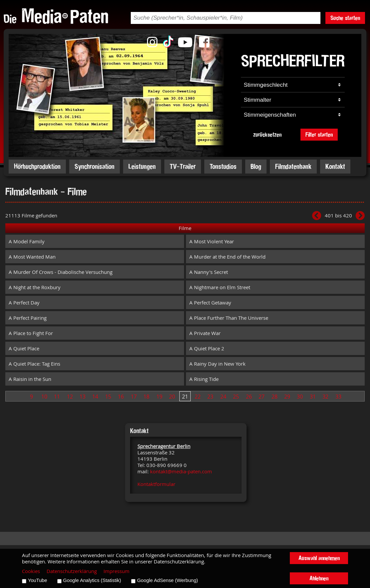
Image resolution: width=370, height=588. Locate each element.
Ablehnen (319, 578)
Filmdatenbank (293, 166)
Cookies (31, 571)
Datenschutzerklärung (72, 571)
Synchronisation (94, 166)
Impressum (116, 571)
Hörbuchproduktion (37, 166)
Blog (256, 166)
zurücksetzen (267, 134)
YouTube (38, 580)
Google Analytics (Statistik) (92, 580)
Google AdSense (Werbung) (168, 580)
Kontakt (335, 166)
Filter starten (319, 134)
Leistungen (142, 166)
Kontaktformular (156, 484)
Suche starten (345, 18)
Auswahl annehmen (319, 558)
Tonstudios (223, 166)
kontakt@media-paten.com (181, 471)
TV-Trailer (183, 166)
